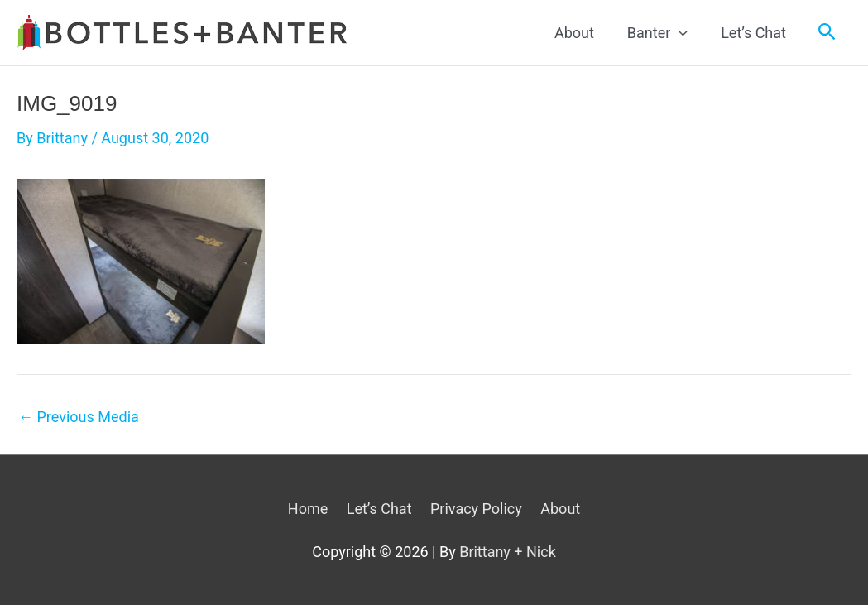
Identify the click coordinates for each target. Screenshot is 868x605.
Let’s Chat (379, 509)
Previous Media (79, 417)
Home (308, 509)
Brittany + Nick (508, 552)
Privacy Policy (476, 509)
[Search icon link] (827, 32)
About (560, 509)
